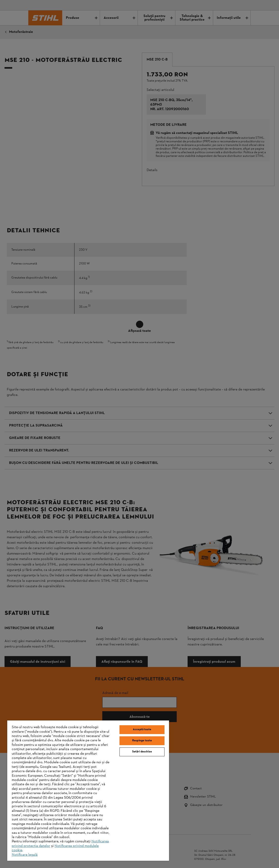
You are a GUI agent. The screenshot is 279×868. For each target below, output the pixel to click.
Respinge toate (142, 741)
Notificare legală (25, 855)
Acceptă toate (142, 730)
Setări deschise (142, 752)
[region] (88, 791)
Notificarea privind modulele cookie (55, 848)
